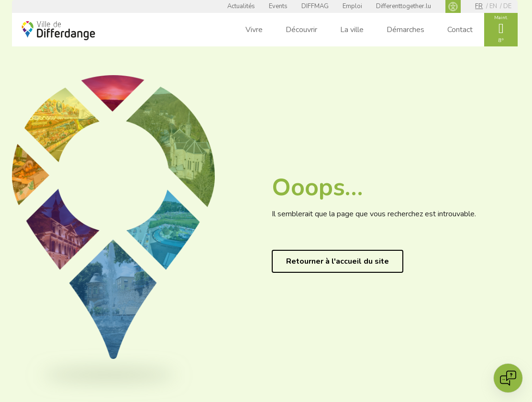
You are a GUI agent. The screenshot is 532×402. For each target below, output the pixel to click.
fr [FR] (479, 6)
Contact (460, 30)
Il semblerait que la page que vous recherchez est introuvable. (374, 214)
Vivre (254, 30)
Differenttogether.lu (404, 6)
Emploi (352, 6)
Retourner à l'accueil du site (338, 261)
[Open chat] (508, 378)
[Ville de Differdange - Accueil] (58, 31)
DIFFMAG (315, 6)
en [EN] (493, 6)
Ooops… (317, 187)
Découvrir (301, 30)
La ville (352, 30)
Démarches (405, 30)
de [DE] (507, 6)
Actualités (241, 6)
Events (278, 6)
